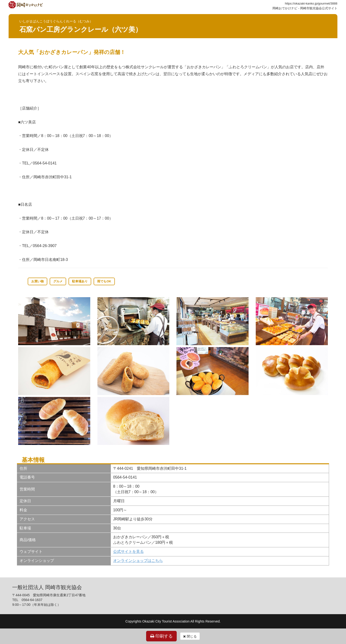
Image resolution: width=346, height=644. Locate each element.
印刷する (161, 636)
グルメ (58, 281)
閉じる (190, 636)
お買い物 (37, 281)
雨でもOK (104, 281)
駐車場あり (80, 281)
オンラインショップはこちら (138, 561)
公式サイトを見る (128, 552)
